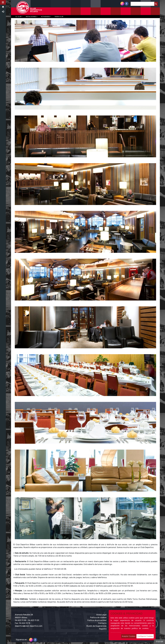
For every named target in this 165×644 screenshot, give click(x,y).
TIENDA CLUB (59, 17)
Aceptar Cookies (129, 636)
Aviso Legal (101, 615)
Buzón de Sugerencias (96, 626)
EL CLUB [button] (18, 17)
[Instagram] (122, 3)
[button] (3, 2)
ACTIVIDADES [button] (45, 17)
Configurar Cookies (145, 636)
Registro (103, 629)
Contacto (102, 623)
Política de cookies (98, 618)
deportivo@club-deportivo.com (29, 626)
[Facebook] (127, 3)
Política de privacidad (97, 620)
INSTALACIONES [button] (31, 17)
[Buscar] (143, 4)
